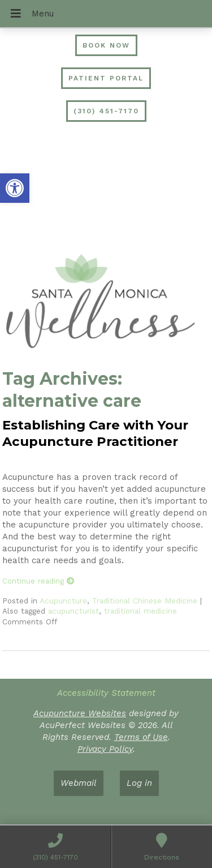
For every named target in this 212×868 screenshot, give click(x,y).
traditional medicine (140, 611)
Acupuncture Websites (80, 713)
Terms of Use (141, 737)
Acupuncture (63, 601)
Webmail (79, 783)
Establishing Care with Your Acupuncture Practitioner (95, 433)
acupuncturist (73, 611)
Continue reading (38, 581)
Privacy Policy (105, 749)
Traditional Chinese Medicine (145, 601)
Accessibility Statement (106, 693)
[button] (15, 188)
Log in (139, 783)
